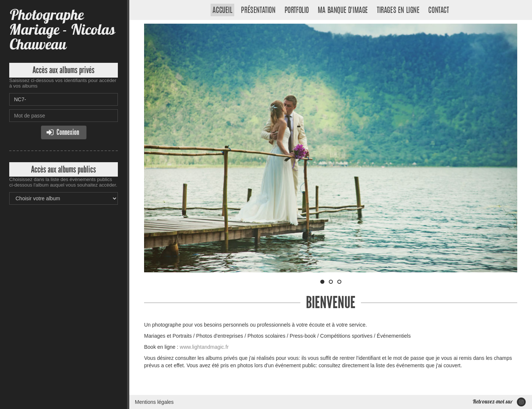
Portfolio (297, 11)
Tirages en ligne (398, 11)
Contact (438, 11)
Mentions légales (154, 402)
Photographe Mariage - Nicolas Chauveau (62, 29)
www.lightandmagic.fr (204, 347)
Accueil (222, 11)
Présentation (258, 11)
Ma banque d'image (343, 11)
